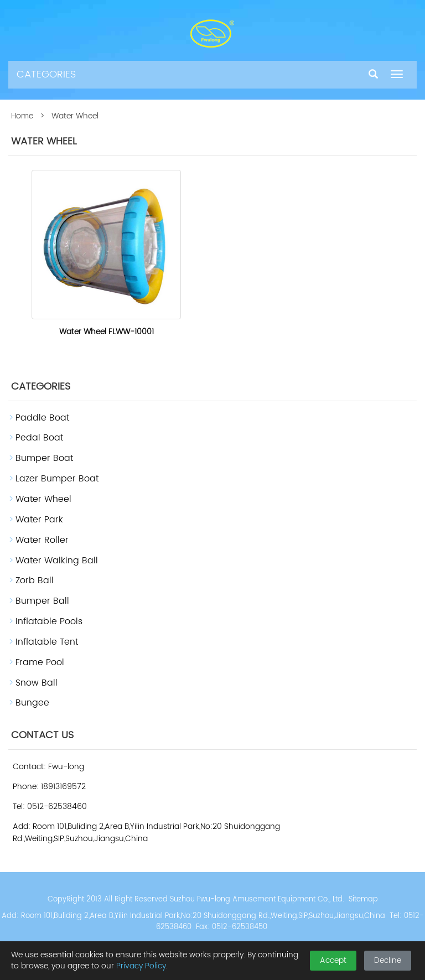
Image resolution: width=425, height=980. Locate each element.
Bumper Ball (42, 601)
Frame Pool (40, 662)
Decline (388, 960)
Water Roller (42, 540)
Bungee (32, 703)
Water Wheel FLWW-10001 (107, 332)
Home (22, 116)
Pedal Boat (39, 438)
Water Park (39, 520)
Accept (333, 960)
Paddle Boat (42, 418)
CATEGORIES (46, 74)
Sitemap (363, 899)
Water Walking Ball (57, 561)
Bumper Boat (44, 458)
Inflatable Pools (49, 621)
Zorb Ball (35, 580)
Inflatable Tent (47, 642)
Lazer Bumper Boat (57, 479)
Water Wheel (43, 499)
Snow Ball (37, 683)
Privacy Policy (141, 966)
